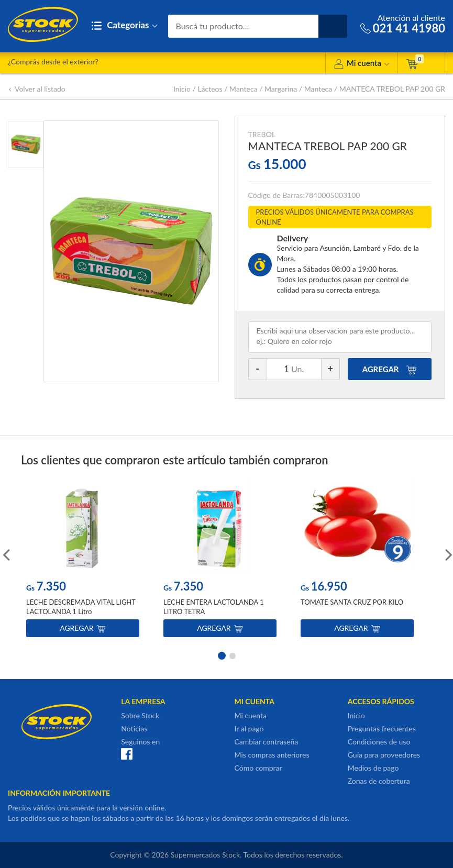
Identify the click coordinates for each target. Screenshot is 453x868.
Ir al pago (249, 728)
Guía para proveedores (384, 755)
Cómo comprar (258, 768)
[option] (83, 561)
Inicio (182, 89)
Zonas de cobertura (379, 781)
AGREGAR (390, 369)
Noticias (134, 728)
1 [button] (221, 655)
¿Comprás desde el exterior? (53, 62)
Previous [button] (5, 554)
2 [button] (233, 655)
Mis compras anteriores (272, 755)
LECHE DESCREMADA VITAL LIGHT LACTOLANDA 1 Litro (81, 607)
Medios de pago (373, 768)
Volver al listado (37, 89)
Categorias (124, 26)
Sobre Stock (140, 715)
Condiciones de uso (379, 742)
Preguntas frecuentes (382, 728)
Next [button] (448, 554)
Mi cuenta (362, 65)
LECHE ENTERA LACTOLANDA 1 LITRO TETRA (214, 607)
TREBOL (262, 134)
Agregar (82, 628)
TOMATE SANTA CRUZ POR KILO (352, 602)
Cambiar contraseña (267, 742)
